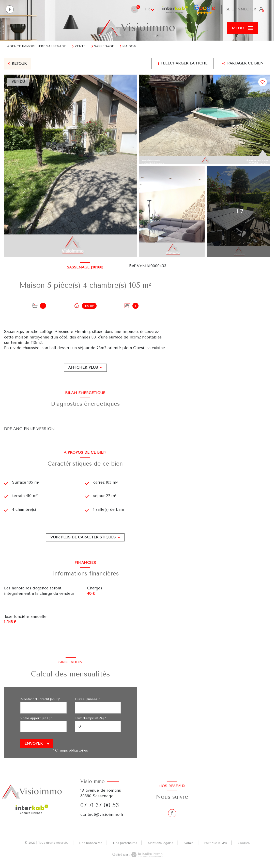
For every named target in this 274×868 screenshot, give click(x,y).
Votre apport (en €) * (36, 718)
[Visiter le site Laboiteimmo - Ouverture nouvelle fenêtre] (146, 855)
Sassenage (104, 46)
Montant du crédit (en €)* (40, 699)
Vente (80, 46)
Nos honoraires (91, 843)
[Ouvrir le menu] (242, 28)
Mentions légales (160, 843)
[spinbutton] (98, 727)
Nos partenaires (125, 843)
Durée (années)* (87, 699)
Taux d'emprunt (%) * (90, 718)
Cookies (244, 843)
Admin (189, 843)
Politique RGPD (216, 843)
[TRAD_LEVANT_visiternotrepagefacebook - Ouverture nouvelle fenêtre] (10, 9)
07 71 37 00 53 (100, 805)
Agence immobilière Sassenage (37, 46)
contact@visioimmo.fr (102, 814)
